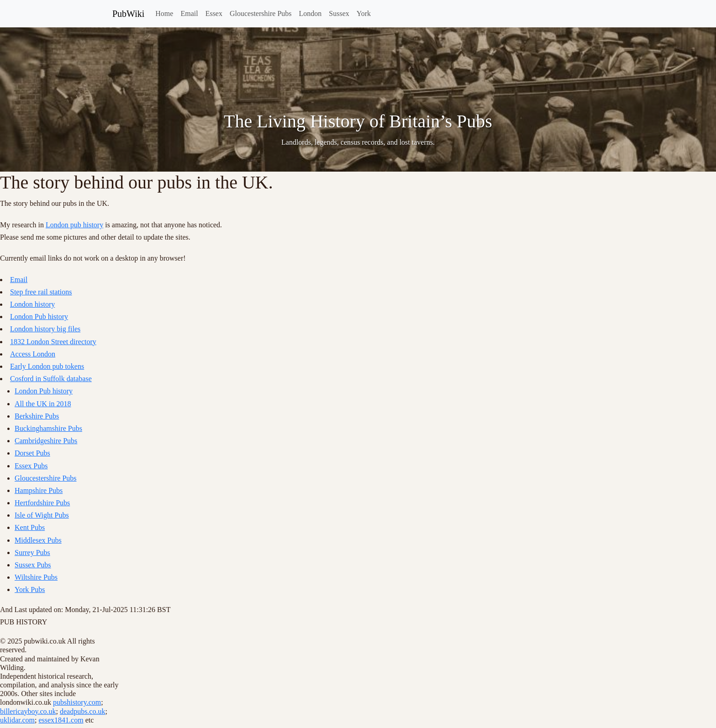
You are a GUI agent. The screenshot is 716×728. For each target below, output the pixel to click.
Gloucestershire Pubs (261, 13)
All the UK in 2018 (43, 404)
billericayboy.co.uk (28, 711)
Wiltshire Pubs (36, 577)
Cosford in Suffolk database (51, 379)
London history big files (45, 329)
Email (189, 13)
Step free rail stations (41, 292)
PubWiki (128, 14)
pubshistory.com (77, 702)
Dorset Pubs (32, 453)
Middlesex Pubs (38, 540)
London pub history (74, 225)
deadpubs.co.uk (83, 711)
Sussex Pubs (33, 565)
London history (32, 304)
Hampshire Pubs (39, 490)
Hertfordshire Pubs (42, 503)
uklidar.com (17, 720)
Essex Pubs (31, 466)
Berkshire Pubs (37, 416)
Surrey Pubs (32, 553)
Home (164, 13)
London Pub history (39, 317)
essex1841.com (61, 720)
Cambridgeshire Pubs (46, 441)
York (364, 13)
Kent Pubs (30, 527)
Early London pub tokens (47, 366)
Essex (214, 13)
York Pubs (30, 589)
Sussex (339, 13)
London (311, 13)
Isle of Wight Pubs (42, 515)
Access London (33, 354)
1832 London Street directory (53, 342)
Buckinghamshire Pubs (48, 428)
